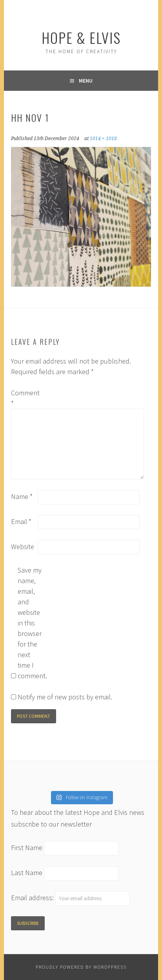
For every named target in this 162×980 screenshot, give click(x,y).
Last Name (27, 873)
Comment (24, 398)
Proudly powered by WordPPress (81, 967)
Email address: (33, 898)
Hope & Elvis (81, 37)
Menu (86, 81)
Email (21, 522)
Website (23, 547)
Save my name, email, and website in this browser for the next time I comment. (30, 623)
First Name (27, 848)
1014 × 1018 (103, 139)
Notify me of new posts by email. (65, 697)
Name (22, 496)
